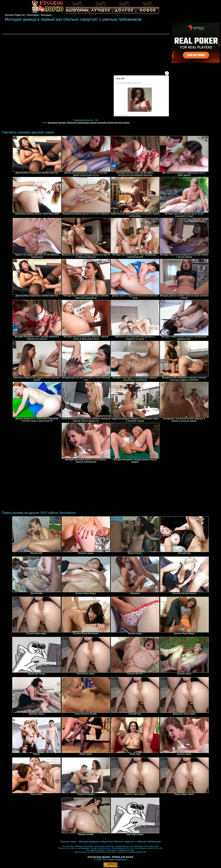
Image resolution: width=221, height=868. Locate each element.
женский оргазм (106, 123)
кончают (62, 123)
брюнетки (72, 123)
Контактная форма (99, 857)
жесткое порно (122, 123)
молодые (52, 123)
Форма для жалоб (123, 857)
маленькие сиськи (87, 123)
